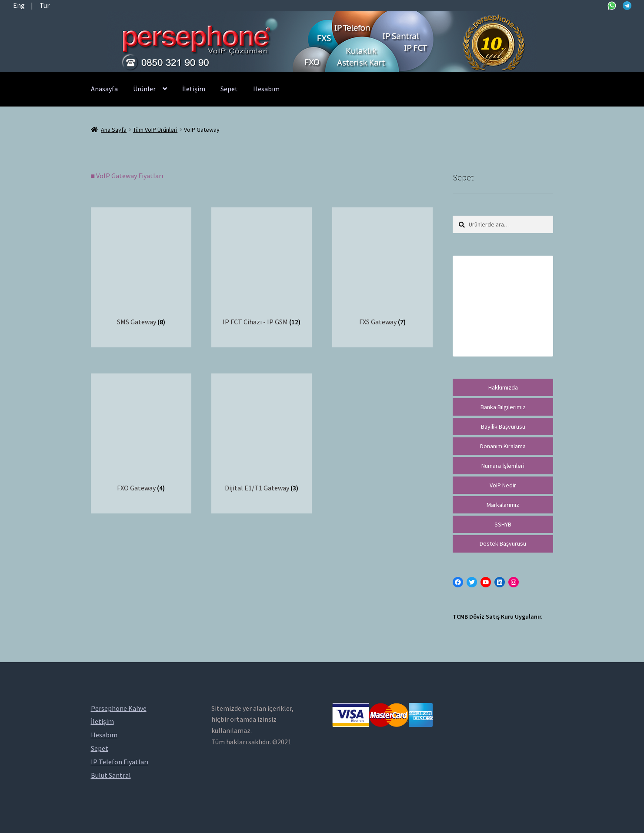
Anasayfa (104, 89)
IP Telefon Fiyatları (120, 762)
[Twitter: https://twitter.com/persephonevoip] (472, 582)
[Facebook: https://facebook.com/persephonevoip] (458, 582)
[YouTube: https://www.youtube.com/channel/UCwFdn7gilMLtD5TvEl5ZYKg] (486, 582)
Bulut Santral (111, 775)
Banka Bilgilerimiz (503, 407)
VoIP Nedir (503, 485)
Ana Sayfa (114, 130)
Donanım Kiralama (503, 446)
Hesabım (266, 89)
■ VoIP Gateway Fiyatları (127, 176)
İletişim (194, 89)
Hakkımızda (503, 387)
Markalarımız (503, 505)
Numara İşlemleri (503, 466)
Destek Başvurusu (503, 543)
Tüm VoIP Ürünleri (155, 130)
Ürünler (144, 89)
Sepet (229, 89)
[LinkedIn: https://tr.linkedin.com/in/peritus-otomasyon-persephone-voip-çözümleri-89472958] (500, 582)
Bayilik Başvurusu (503, 426)
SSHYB (503, 524)
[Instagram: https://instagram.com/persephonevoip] (514, 582)
